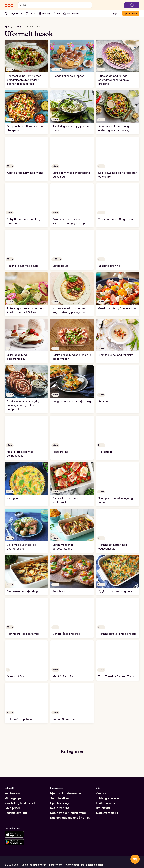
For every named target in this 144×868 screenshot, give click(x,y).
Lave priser (12, 808)
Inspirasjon (12, 793)
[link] (26, 64)
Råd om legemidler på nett (70, 818)
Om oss (101, 793)
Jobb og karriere (107, 798)
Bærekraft (103, 808)
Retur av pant (60, 808)
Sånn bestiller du (62, 798)
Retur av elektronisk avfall (68, 813)
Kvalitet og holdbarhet (20, 803)
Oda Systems (107, 813)
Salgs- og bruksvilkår (34, 865)
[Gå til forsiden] (9, 5)
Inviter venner (106, 803)
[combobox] (56, 5)
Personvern (56, 865)
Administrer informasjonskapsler (85, 865)
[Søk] (21, 5)
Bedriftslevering (16, 813)
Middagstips (13, 798)
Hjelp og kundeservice (66, 793)
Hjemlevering (59, 803)
